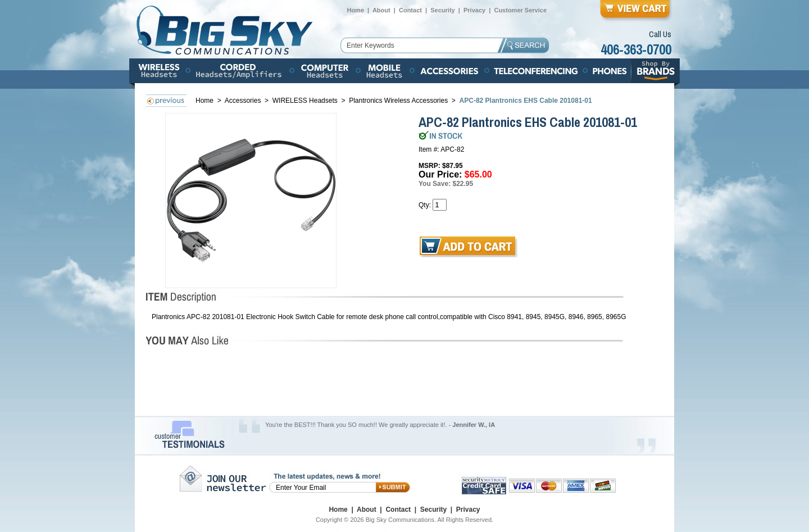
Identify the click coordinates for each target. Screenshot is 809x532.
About (381, 10)
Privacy (474, 10)
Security (442, 10)
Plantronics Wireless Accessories (398, 101)
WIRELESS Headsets (305, 101)
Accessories (244, 101)
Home (355, 10)
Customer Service (520, 10)
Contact (410, 10)
